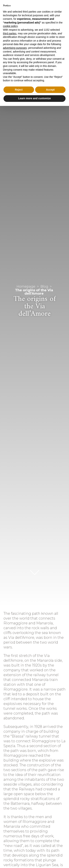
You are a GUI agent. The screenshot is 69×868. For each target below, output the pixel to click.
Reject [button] (19, 90)
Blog (44, 286)
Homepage (26, 286)
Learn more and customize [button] (34, 98)
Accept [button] (50, 90)
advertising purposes (15, 48)
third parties (10, 33)
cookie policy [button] (10, 26)
